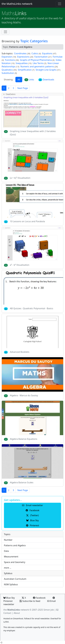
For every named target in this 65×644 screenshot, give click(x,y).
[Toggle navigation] (60, 4)
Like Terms (38, 63)
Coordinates (20, 53)
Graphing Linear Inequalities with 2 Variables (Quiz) (33, 133)
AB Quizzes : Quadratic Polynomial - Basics (32, 308)
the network (16, 610)
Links (14, 13)
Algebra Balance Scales (22, 482)
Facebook (39, 598)
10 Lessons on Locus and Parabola (27, 221)
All (19, 80)
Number (8, 540)
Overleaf (54, 619)
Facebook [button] (33, 510)
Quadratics (7, 70)
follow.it (28, 619)
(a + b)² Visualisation (20, 178)
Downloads (46, 80)
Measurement (11, 557)
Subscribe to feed (30, 601)
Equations (47, 53)
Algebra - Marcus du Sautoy (24, 395)
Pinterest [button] (32, 525)
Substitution (8, 73)
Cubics (35, 53)
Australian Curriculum (15, 579)
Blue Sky (9, 598)
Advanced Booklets (20, 352)
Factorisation (41, 57)
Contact (7, 613)
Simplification (25, 70)
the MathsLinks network (17, 4)
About (17, 613)
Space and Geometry (15, 562)
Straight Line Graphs (46, 70)
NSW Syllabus (11, 584)
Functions (10, 60)
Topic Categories (34, 41)
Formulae (58, 57)
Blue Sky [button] (32, 520)
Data (6, 551)
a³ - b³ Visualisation (20, 265)
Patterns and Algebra (15, 545)
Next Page (23, 88)
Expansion (7, 57)
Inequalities (22, 63)
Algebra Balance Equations (24, 439)
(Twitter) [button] (32, 515)
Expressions (23, 57)
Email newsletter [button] (32, 505)
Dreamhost (18, 619)
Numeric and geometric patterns (37, 66)
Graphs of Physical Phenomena (36, 60)
